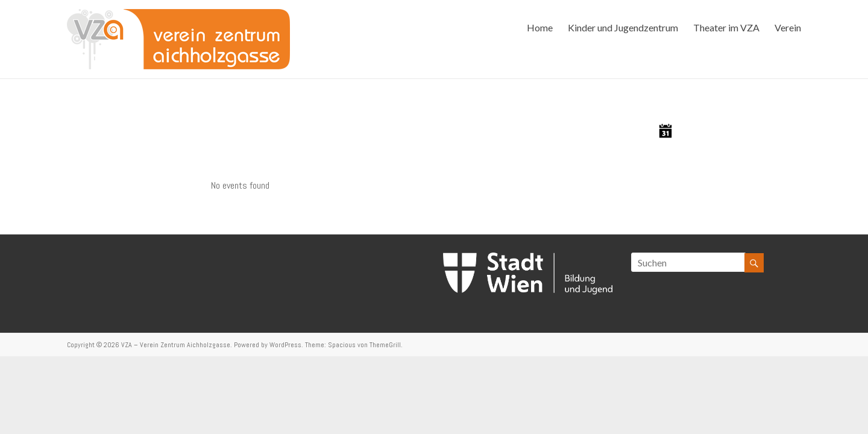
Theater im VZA (726, 27)
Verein (788, 27)
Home (540, 27)
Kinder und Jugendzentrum (623, 27)
